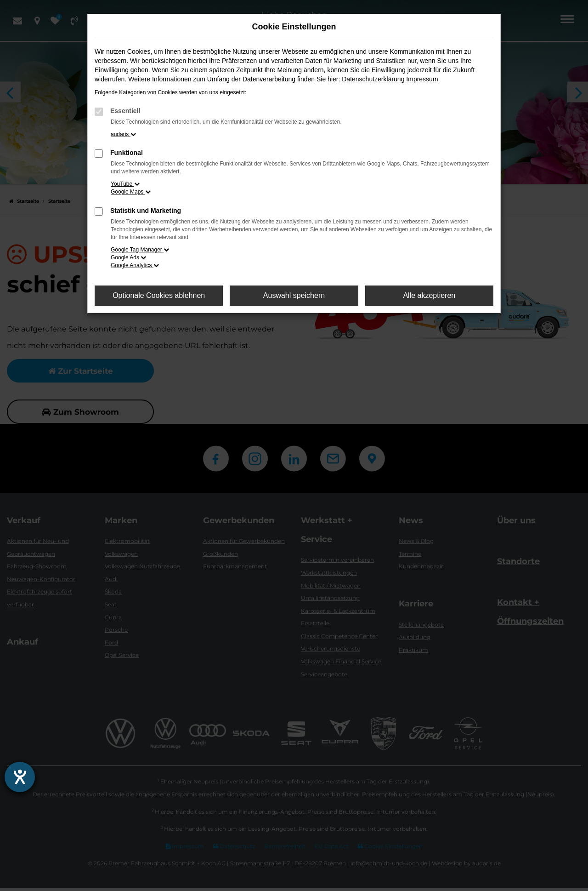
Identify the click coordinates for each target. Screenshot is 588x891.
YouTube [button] (125, 184)
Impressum (422, 79)
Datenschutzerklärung (373, 79)
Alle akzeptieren (429, 295)
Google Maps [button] (131, 192)
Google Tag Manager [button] (140, 250)
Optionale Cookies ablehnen (159, 295)
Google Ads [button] (128, 257)
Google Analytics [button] (135, 265)
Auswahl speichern (294, 295)
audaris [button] (123, 134)
